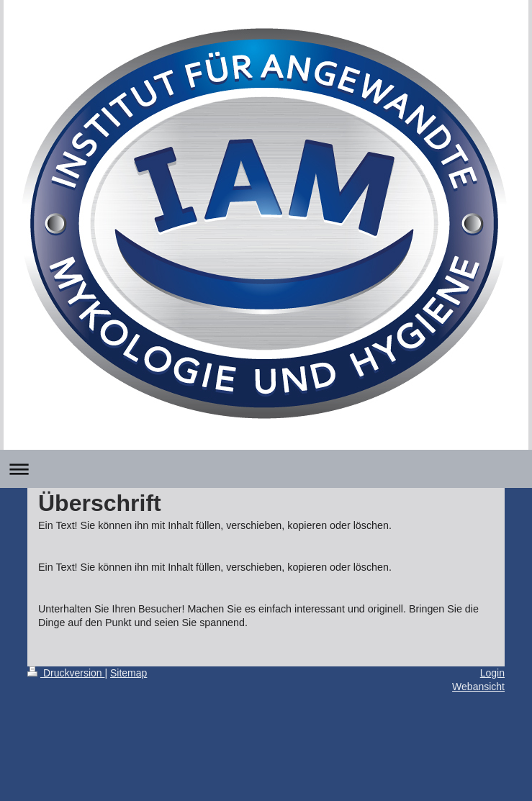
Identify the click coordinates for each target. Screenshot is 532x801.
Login (492, 673)
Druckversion (66, 673)
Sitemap (129, 673)
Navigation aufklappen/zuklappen (266, 469)
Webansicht (478, 687)
